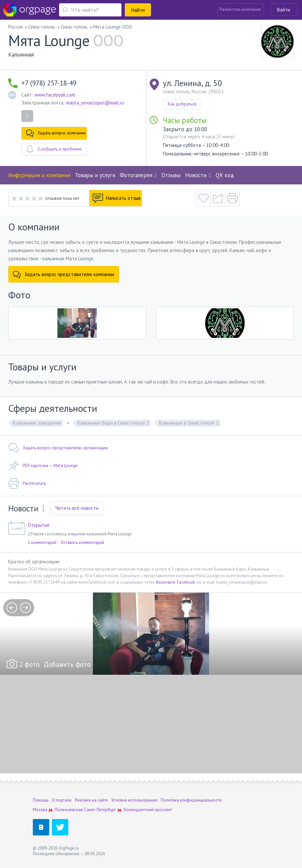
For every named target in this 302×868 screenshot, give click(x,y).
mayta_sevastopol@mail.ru (95, 103)
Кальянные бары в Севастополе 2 (113, 423)
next (26, 608)
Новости (198, 175)
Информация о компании (39, 175)
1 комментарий (42, 542)
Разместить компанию (240, 9)
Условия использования (134, 800)
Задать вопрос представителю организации (58, 448)
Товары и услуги (95, 175)
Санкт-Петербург (100, 810)
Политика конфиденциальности (191, 800)
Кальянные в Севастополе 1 (189, 423)
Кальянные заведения (37, 423)
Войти (284, 10)
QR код (225, 175)
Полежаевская (69, 810)
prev (12, 608)
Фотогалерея (138, 175)
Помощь (41, 800)
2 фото (29, 664)
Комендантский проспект (148, 810)
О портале (62, 800)
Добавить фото (67, 664)
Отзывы (171, 175)
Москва (40, 810)
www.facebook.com (55, 95)
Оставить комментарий (82, 542)
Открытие (39, 525)
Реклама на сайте (91, 800)
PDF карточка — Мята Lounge (43, 466)
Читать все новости (77, 508)
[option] (151, 634)
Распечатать (27, 483)
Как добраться (182, 104)
